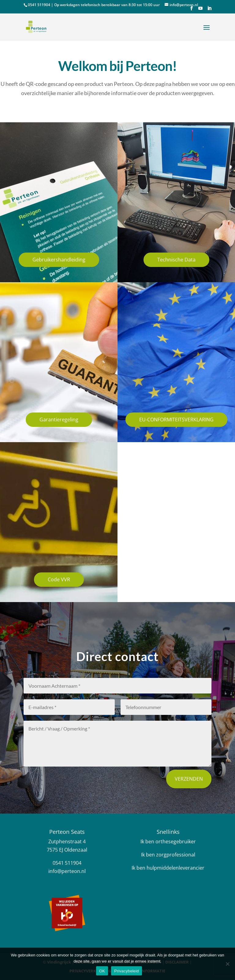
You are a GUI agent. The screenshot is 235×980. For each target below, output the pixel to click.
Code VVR (59, 579)
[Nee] (227, 964)
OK (102, 971)
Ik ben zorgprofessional (168, 855)
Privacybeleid (127, 971)
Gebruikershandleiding (59, 260)
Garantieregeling (59, 420)
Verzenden (189, 779)
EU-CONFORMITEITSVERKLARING (176, 420)
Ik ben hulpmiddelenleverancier (168, 868)
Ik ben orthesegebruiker (168, 841)
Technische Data (176, 260)
